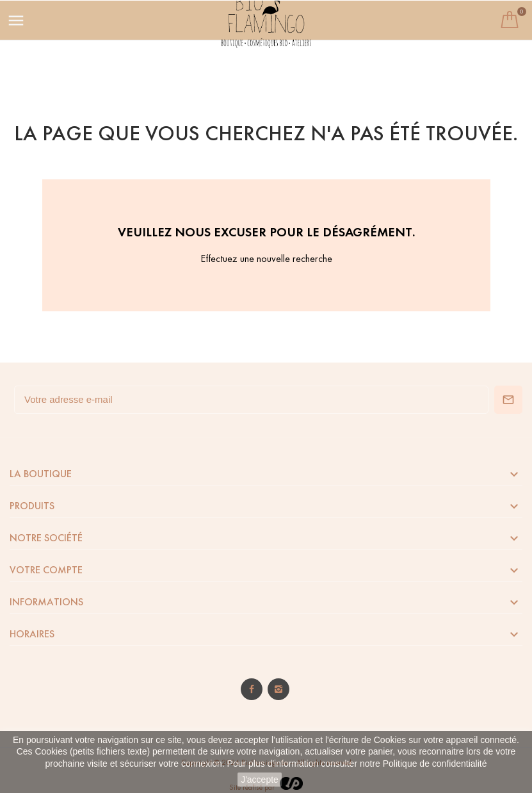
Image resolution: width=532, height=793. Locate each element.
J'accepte (260, 780)
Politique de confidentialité (435, 764)
